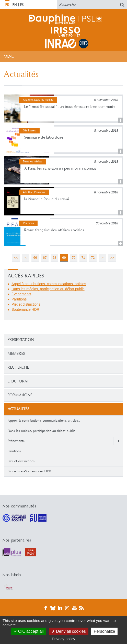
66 (35, 258)
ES (22, 5)
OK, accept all (29, 631)
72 (93, 258)
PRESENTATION (21, 340)
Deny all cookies (69, 631)
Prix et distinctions (21, 461)
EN (15, 5)
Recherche (18, 367)
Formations (20, 395)
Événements (16, 441)
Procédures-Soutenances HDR (30, 471)
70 (74, 258)
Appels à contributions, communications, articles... (44, 421)
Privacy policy (64, 639)
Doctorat (18, 381)
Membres (16, 354)
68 (54, 258)
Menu (9, 56)
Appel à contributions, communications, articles (49, 284)
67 (45, 258)
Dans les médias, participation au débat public (42, 431)
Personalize (105, 631)
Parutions (14, 451)
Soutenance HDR (25, 309)
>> (112, 258)
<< (16, 258)
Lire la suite (63, 109)
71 (83, 258)
